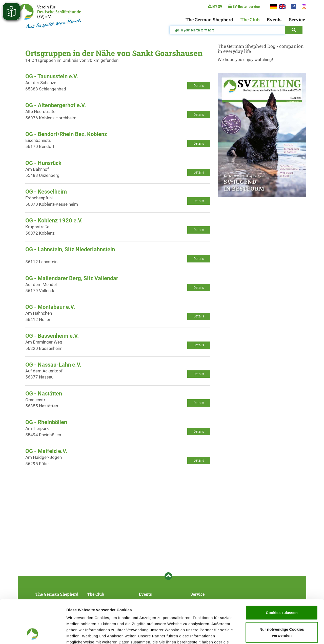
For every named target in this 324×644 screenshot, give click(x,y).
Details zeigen (269, 634)
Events (274, 20)
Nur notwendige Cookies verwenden (282, 592)
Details (199, 86)
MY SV (215, 6)
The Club (250, 20)
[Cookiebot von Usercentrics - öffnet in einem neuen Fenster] (33, 634)
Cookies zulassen (282, 572)
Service (297, 20)
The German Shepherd (209, 20)
